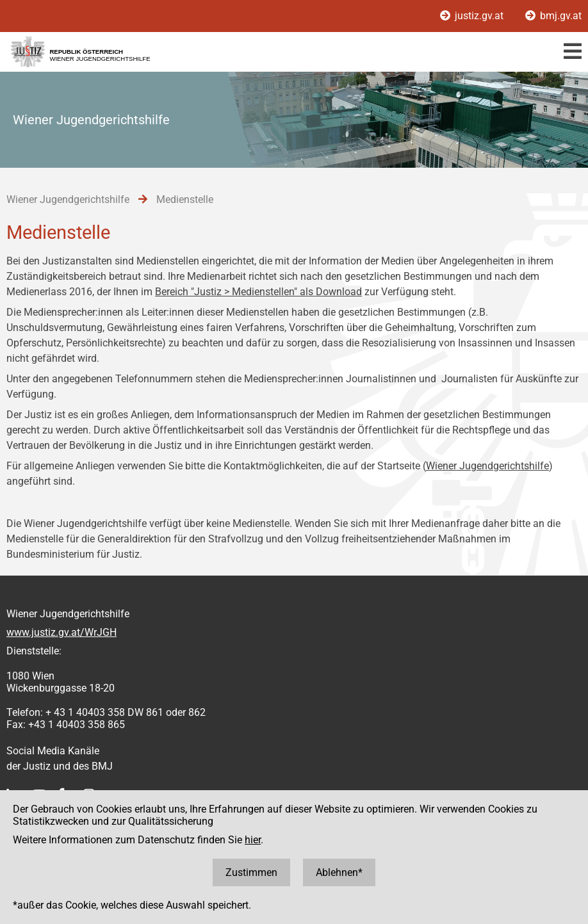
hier (253, 840)
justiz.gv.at (473, 16)
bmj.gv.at (553, 16)
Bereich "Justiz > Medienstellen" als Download (258, 292)
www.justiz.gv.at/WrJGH (61, 632)
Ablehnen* (339, 872)
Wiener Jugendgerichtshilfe (487, 466)
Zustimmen (251, 872)
